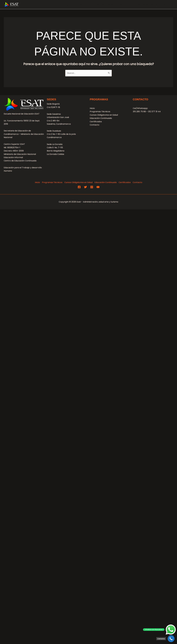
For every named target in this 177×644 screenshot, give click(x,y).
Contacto (166, 5)
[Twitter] (85, 187)
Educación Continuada (143, 5)
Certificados (96, 122)
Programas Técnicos (76, 5)
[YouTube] (98, 187)
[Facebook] (79, 187)
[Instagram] (92, 187)
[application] (88, 5)
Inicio (92, 108)
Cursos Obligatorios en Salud (109, 5)
